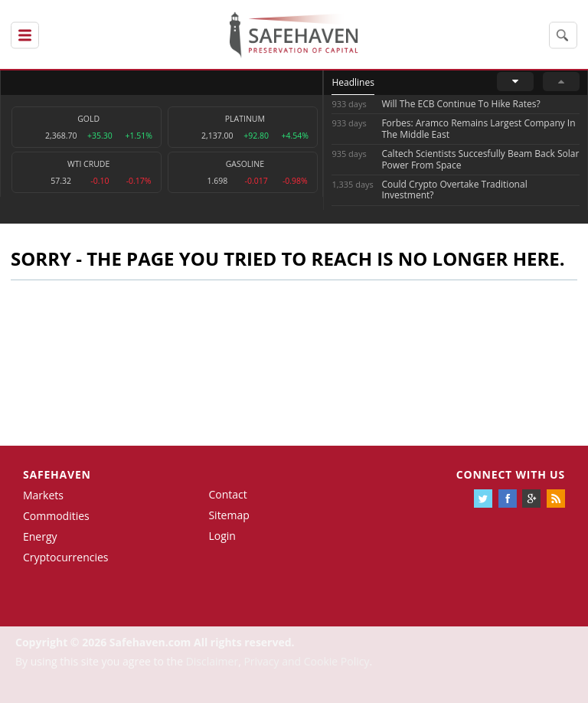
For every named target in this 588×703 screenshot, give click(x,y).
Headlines (353, 82)
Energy (40, 536)
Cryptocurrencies (66, 557)
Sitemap (229, 515)
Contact (227, 494)
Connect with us (511, 474)
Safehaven (57, 474)
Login (222, 536)
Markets (43, 495)
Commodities (56, 516)
